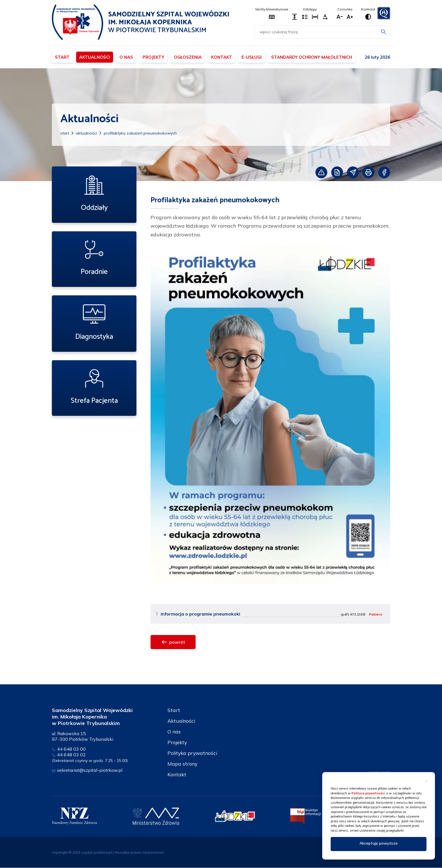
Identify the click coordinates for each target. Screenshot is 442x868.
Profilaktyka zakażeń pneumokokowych (140, 133)
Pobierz (376, 614)
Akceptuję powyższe (379, 843)
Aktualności (95, 57)
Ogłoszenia (188, 57)
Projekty (153, 57)
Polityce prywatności (368, 793)
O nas (126, 57)
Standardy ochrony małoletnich (312, 57)
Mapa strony (183, 764)
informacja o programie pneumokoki (200, 614)
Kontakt (222, 57)
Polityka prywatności (193, 753)
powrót (173, 642)
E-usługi (252, 57)
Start (62, 57)
